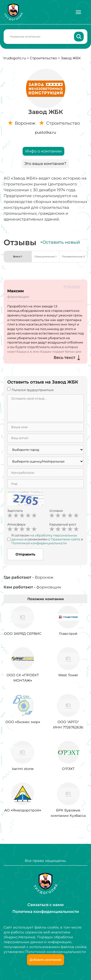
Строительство (43, 58)
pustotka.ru (45, 132)
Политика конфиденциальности (46, 912)
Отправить (25, 554)
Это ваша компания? (45, 164)
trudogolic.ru (15, 58)
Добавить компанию (45, 960)
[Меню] (78, 12)
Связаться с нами (45, 905)
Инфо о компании (43, 151)
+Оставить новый (60, 242)
